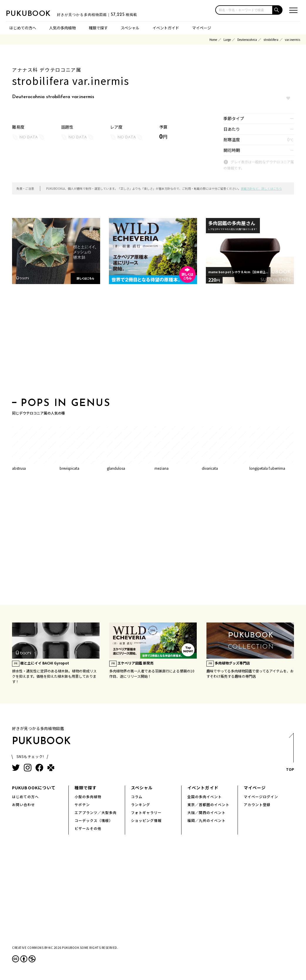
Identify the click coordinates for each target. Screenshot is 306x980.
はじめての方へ (23, 28)
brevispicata (69, 468)
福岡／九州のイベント (206, 820)
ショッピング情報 (146, 820)
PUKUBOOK (35, 14)
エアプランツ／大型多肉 (96, 812)
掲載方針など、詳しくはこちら (261, 188)
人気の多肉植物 (62, 28)
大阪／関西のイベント (206, 812)
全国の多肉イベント (205, 797)
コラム (137, 797)
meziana (162, 468)
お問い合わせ (23, 804)
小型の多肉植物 (88, 797)
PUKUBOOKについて (34, 788)
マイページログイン (261, 797)
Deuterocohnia (247, 40)
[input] (244, 10)
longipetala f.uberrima (267, 468)
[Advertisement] (153, 343)
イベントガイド (166, 28)
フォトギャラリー (146, 812)
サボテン (82, 804)
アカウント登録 (257, 804)
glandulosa (116, 468)
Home (213, 40)
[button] (278, 10)
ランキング (141, 804)
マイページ (202, 28)
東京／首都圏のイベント (208, 804)
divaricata (210, 468)
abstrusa (19, 468)
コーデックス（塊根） (94, 820)
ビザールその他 (88, 828)
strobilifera (271, 40)
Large (227, 40)
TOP (290, 754)
